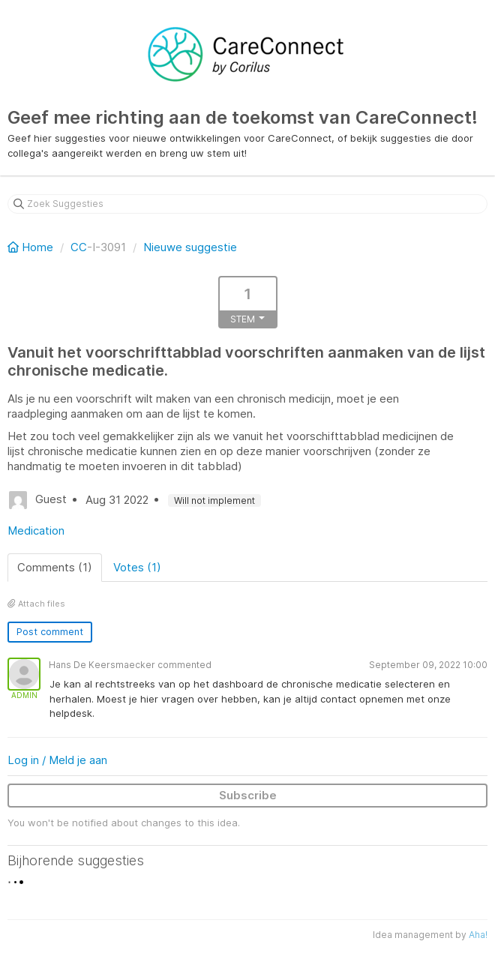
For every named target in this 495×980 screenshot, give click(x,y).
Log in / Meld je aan (57, 760)
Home (32, 247)
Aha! (478, 935)
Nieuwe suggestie (190, 247)
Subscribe (248, 795)
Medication (36, 530)
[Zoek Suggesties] (247, 204)
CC (79, 247)
